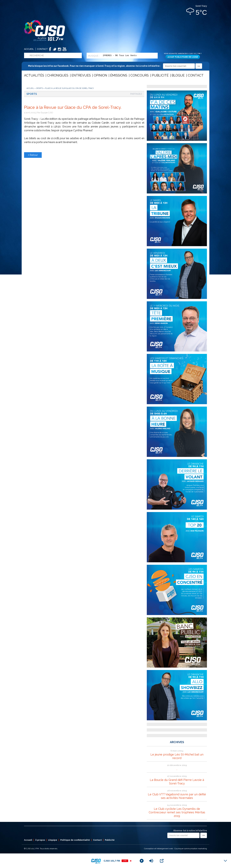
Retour (33, 155)
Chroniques (58, 75)
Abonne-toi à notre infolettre (190, 831)
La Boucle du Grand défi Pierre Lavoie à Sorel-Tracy (177, 782)
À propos (40, 840)
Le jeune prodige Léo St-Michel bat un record (177, 756)
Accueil (29, 49)
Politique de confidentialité (75, 840)
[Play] (142, 861)
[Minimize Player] (225, 861)
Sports (40, 88)
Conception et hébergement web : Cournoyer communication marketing (175, 849)
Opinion (101, 75)
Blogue (178, 75)
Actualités (34, 75)
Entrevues (81, 75)
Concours (140, 75)
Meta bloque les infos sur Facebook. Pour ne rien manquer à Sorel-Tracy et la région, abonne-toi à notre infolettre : (115, 66)
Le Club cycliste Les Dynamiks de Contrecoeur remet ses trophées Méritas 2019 (177, 812)
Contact (42, 49)
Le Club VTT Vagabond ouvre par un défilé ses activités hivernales (177, 796)
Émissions (119, 75)
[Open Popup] (162, 861)
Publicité (160, 75)
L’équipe (53, 840)
